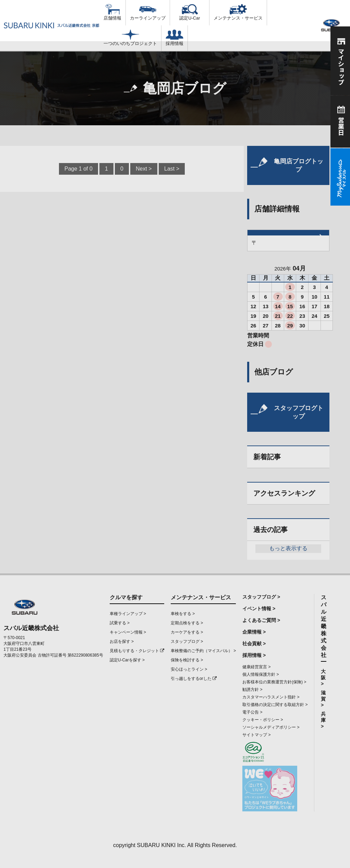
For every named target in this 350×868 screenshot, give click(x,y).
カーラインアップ (148, 12)
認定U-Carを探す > (127, 660)
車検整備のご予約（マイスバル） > (203, 651)
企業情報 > (254, 632)
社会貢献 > (254, 644)
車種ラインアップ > (128, 614)
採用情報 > (254, 655)
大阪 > (323, 678)
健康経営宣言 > (256, 667)
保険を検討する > (187, 660)
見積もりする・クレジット (137, 651)
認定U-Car (190, 12)
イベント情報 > (259, 609)
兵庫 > (323, 720)
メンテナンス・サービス (238, 12)
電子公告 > (252, 712)
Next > (144, 169)
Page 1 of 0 (79, 169)
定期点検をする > (187, 623)
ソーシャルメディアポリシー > (271, 727)
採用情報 (174, 38)
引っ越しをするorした (194, 679)
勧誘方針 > (252, 690)
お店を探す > (122, 641)
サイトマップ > (256, 735)
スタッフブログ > (187, 641)
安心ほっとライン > (189, 669)
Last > (172, 169)
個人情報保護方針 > (261, 674)
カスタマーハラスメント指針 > (271, 697)
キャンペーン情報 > (128, 632)
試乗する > (120, 623)
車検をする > (183, 614)
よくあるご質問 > (261, 620)
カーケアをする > (187, 632)
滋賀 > (323, 699)
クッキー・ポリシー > (263, 720)
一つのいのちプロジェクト (130, 38)
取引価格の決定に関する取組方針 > (275, 705)
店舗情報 (112, 12)
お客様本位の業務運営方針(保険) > (274, 682)
